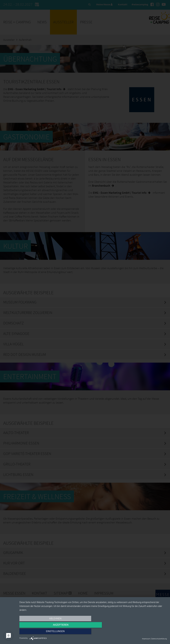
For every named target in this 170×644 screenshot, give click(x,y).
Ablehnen (41, 632)
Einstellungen (145, 632)
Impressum (146, 639)
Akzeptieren (93, 632)
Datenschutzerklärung (159, 639)
